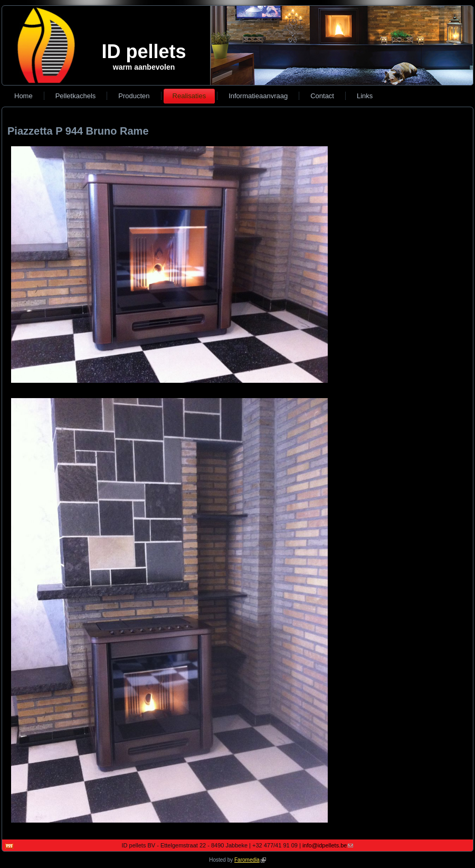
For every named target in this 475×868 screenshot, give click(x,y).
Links (365, 96)
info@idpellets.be (328, 845)
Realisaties (189, 96)
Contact (322, 96)
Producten (134, 96)
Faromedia (250, 860)
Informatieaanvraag (258, 96)
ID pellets (144, 51)
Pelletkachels (76, 96)
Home (23, 96)
